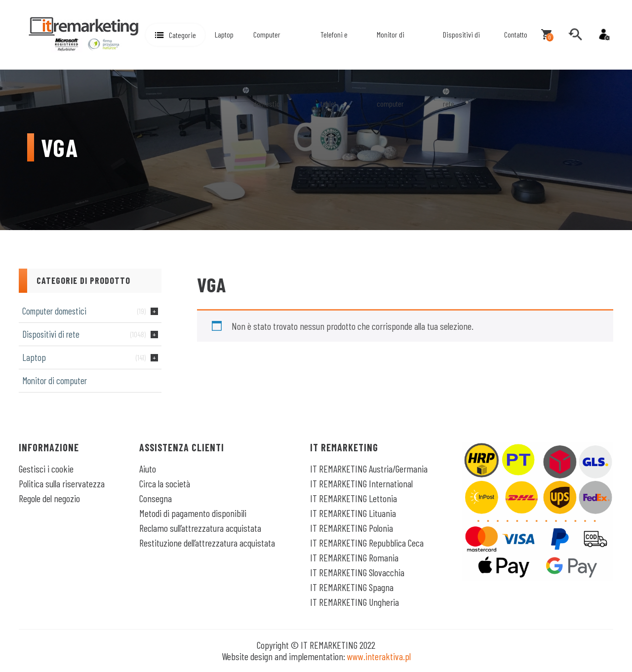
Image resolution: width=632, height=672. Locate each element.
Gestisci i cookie (46, 469)
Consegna (156, 498)
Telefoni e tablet (334, 69)
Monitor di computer (391, 69)
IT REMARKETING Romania (354, 557)
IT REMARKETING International (361, 483)
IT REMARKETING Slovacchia (357, 572)
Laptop (224, 34)
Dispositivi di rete (461, 69)
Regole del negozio (49, 498)
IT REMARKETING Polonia (352, 528)
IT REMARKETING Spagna (352, 587)
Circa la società (165, 483)
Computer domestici (268, 69)
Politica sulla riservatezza (62, 483)
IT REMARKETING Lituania (353, 513)
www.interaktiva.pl (379, 656)
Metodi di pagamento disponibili (193, 513)
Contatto (516, 34)
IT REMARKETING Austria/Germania (369, 469)
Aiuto (148, 469)
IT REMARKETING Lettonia (354, 498)
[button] (175, 35)
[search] (575, 35)
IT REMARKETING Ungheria (355, 602)
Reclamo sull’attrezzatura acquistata (200, 528)
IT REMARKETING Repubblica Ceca (367, 543)
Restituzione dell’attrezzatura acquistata (207, 543)
